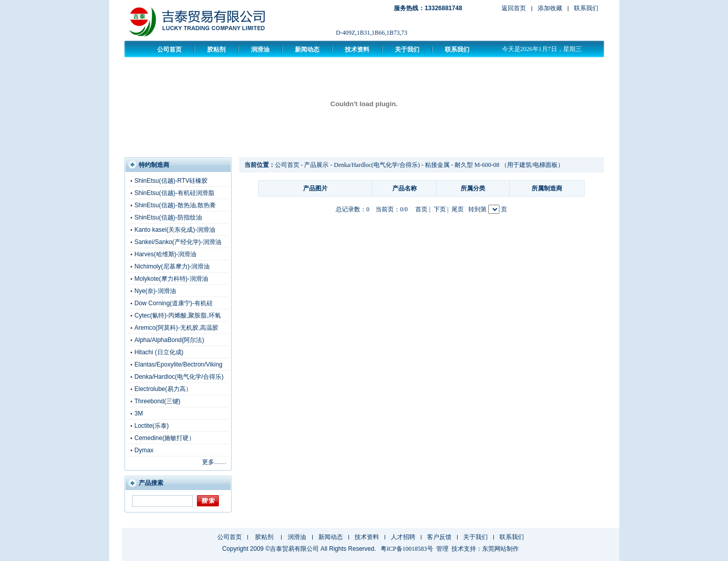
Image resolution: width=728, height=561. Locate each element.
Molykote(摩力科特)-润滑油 (171, 279)
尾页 (458, 209)
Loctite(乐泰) (152, 426)
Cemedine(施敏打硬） (165, 438)
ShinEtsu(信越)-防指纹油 (168, 217)
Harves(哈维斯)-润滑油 (166, 254)
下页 (440, 209)
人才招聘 (403, 537)
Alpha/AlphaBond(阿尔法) (170, 340)
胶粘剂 (216, 50)
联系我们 (586, 8)
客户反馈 (439, 537)
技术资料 (357, 50)
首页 (421, 209)
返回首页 (514, 8)
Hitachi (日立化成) (159, 352)
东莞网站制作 (500, 549)
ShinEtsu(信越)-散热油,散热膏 (175, 205)
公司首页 (169, 50)
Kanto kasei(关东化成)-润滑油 (175, 230)
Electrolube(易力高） (163, 389)
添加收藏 (550, 8)
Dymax (144, 450)
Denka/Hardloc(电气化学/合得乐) (179, 377)
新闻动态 (307, 50)
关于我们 (407, 50)
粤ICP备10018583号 (407, 549)
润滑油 (260, 50)
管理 (442, 549)
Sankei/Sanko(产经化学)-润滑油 (178, 242)
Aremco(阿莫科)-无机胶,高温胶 (177, 328)
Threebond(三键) (158, 401)
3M (139, 413)
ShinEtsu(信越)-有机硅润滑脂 (174, 193)
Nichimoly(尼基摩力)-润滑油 (172, 266)
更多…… (214, 462)
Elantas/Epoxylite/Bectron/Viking (179, 364)
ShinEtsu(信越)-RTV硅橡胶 (171, 181)
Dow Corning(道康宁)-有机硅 (174, 303)
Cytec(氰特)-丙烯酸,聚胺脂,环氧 (178, 315)
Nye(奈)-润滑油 (155, 291)
